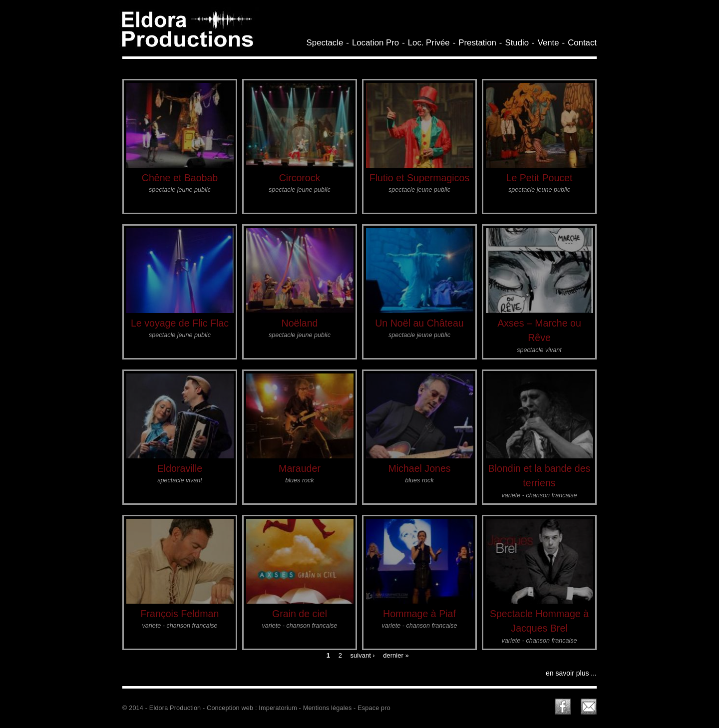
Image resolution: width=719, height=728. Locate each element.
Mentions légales (328, 708)
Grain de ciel (300, 614)
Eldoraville (180, 468)
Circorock (300, 178)
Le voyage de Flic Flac (180, 323)
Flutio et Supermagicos (419, 178)
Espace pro (374, 708)
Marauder (300, 468)
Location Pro (375, 43)
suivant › (363, 655)
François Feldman (180, 614)
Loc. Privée (429, 43)
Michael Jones (419, 468)
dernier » (396, 655)
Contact (582, 43)
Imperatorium (278, 708)
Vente (548, 43)
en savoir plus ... (571, 673)
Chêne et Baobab (180, 178)
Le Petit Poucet (539, 178)
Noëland (300, 323)
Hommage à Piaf (419, 614)
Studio (517, 43)
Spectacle (325, 43)
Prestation (477, 43)
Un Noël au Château (419, 323)
